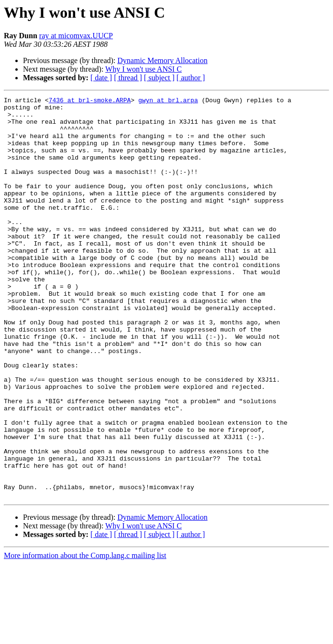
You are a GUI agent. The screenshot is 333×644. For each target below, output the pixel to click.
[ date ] (101, 78)
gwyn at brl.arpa (168, 101)
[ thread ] (128, 78)
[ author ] (191, 78)
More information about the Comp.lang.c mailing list (85, 636)
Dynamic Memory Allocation (162, 60)
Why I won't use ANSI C (144, 69)
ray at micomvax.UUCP (76, 36)
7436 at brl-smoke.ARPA (90, 101)
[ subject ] (159, 78)
